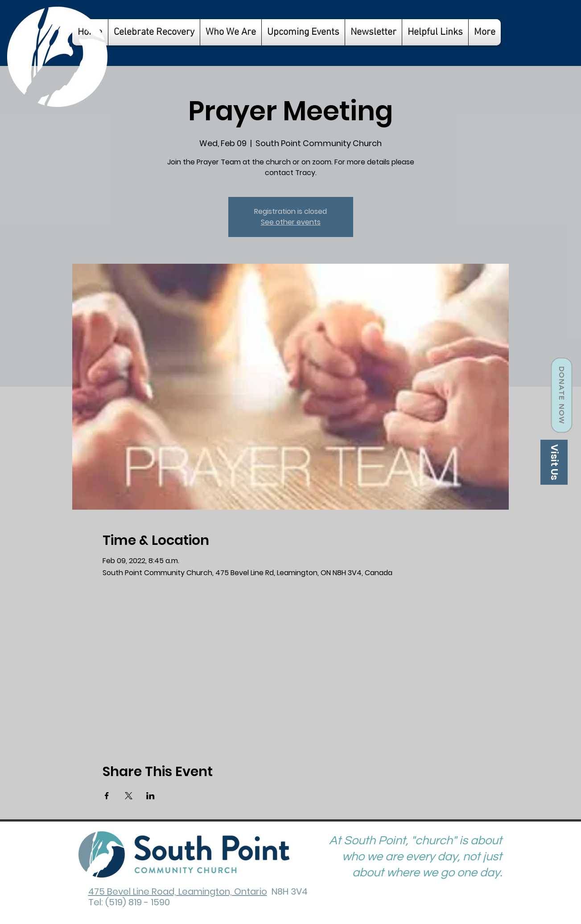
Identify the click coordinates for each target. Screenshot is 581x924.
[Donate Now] (561, 395)
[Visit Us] (554, 462)
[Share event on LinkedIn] (150, 796)
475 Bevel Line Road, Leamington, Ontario (178, 891)
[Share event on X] (129, 796)
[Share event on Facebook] (107, 796)
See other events (291, 222)
